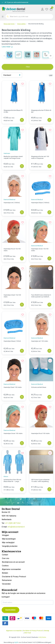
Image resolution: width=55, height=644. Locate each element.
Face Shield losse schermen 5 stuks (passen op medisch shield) (41, 296)
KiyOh (16, 642)
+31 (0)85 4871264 (13, 523)
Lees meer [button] (7, 47)
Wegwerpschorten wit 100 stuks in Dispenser (40, 157)
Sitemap (46, 631)
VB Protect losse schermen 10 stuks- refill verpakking (40, 480)
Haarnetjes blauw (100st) (12, 341)
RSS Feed (28, 633)
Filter (28, 67)
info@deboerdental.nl (16, 527)
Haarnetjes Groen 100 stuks (13, 433)
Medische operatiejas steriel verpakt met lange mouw (13, 157)
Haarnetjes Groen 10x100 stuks (40, 250)
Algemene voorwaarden (14, 631)
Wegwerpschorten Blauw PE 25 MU (13, 111)
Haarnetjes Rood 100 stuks (40, 433)
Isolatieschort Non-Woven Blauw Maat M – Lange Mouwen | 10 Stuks (12, 480)
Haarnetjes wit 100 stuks (40, 341)
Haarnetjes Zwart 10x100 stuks (12, 296)
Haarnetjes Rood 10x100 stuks (12, 250)
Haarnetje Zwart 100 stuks (13, 387)
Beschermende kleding (36, 24)
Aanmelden (10, 610)
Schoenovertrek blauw (39, 387)
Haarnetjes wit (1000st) (12, 203)
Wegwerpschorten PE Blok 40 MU (41, 111)
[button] (50, 56)
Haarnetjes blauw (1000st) (40, 203)
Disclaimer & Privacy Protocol (33, 631)
